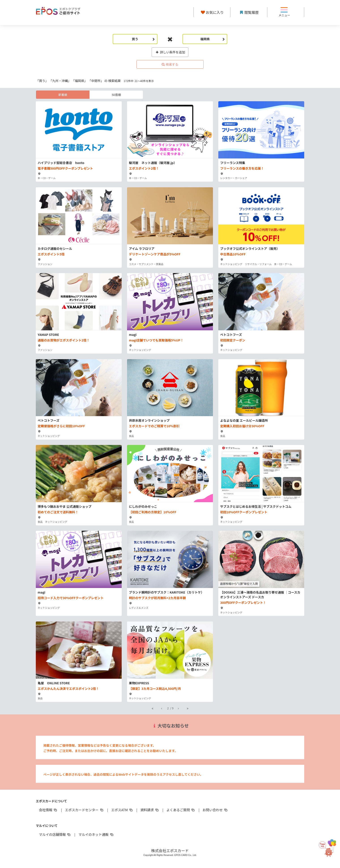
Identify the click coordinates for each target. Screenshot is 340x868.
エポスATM (122, 810)
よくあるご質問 (181, 810)
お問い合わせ (215, 810)
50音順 (116, 95)
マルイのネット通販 (96, 834)
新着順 (63, 95)
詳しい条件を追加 (170, 52)
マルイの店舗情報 (55, 834)
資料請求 (150, 810)
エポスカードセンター (84, 810)
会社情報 (48, 810)
